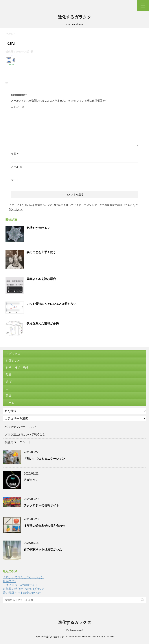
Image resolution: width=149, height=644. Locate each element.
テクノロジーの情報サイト (41, 505)
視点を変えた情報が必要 (43, 323)
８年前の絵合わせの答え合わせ (44, 526)
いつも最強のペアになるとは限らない (51, 304)
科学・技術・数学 (17, 368)
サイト (15, 180)
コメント (18, 107)
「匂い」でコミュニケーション (44, 459)
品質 (9, 375)
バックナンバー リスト (21, 427)
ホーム (10, 403)
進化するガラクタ (75, 17)
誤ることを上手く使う (41, 252)
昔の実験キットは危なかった (43, 549)
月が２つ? (31, 480)
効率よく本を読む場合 (41, 279)
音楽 (9, 396)
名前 (15, 154)
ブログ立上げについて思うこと (25, 434)
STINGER (109, 637)
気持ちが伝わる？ (38, 228)
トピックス (13, 354)
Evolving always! (74, 630)
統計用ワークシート (18, 442)
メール (16, 167)
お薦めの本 (13, 361)
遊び (9, 382)
